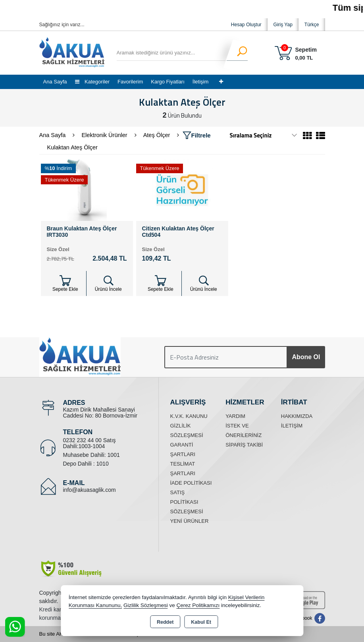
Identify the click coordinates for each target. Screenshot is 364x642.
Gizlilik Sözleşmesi (146, 605)
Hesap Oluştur (246, 25)
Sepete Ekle (65, 283)
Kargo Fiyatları (168, 82)
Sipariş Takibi (244, 445)
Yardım (235, 416)
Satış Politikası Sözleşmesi (187, 502)
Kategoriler (92, 82)
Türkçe (312, 25)
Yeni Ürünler (190, 521)
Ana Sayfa (55, 82)
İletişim (200, 82)
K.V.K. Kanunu (189, 416)
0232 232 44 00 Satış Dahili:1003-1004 (90, 443)
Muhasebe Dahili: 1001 (91, 455)
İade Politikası (191, 483)
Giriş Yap (283, 25)
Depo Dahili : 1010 (86, 464)
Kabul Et (201, 622)
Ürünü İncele (108, 283)
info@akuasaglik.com (90, 490)
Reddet (165, 622)
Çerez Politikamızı (198, 605)
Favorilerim (130, 82)
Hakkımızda (297, 416)
